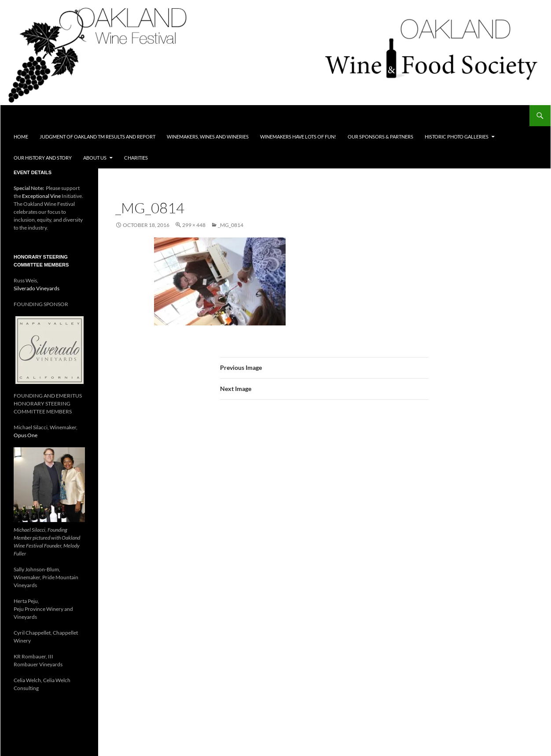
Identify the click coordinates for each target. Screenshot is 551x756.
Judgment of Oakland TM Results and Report (97, 137)
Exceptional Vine (41, 196)
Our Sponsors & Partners (380, 137)
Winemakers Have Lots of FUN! (298, 137)
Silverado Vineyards (37, 288)
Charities (136, 158)
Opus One (26, 435)
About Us (95, 158)
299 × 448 (194, 225)
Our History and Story (43, 158)
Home (21, 137)
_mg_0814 (231, 225)
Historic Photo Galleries (457, 137)
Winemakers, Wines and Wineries (208, 137)
